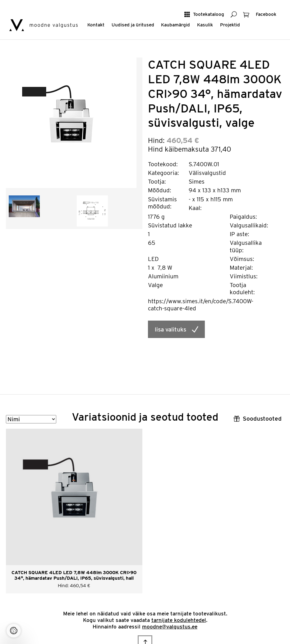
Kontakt (96, 25)
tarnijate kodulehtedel (179, 620)
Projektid (230, 25)
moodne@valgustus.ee (170, 627)
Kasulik (205, 25)
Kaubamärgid (175, 25)
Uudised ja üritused (133, 25)
